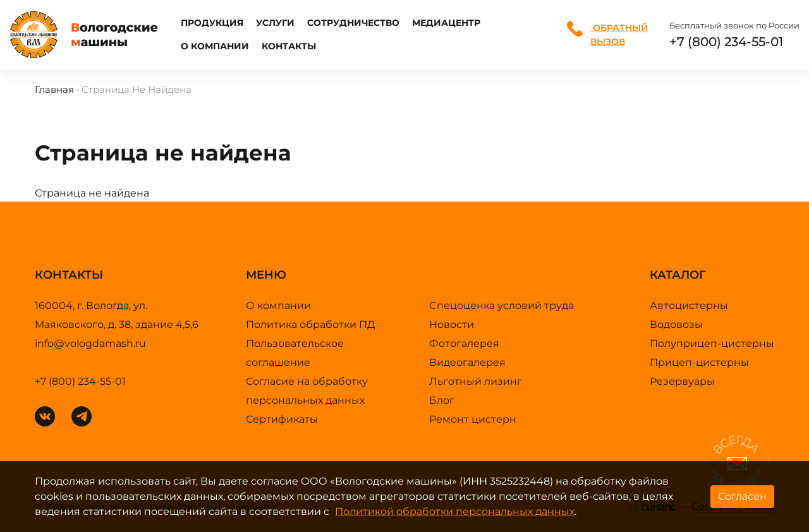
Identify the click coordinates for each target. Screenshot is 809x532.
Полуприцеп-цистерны (712, 343)
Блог (442, 400)
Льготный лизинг (476, 381)
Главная (54, 89)
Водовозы (676, 324)
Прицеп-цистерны (699, 362)
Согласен (742, 496)
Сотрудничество (353, 23)
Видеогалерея (467, 362)
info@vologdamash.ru (90, 343)
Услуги (275, 23)
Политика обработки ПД (311, 324)
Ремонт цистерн (473, 419)
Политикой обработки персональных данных (455, 511)
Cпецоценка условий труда (502, 305)
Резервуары (682, 381)
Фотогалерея (464, 343)
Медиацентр (446, 23)
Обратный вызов (608, 34)
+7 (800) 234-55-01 (726, 42)
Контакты (289, 46)
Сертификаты (282, 419)
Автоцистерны (689, 305)
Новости (452, 324)
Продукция (212, 23)
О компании (215, 46)
